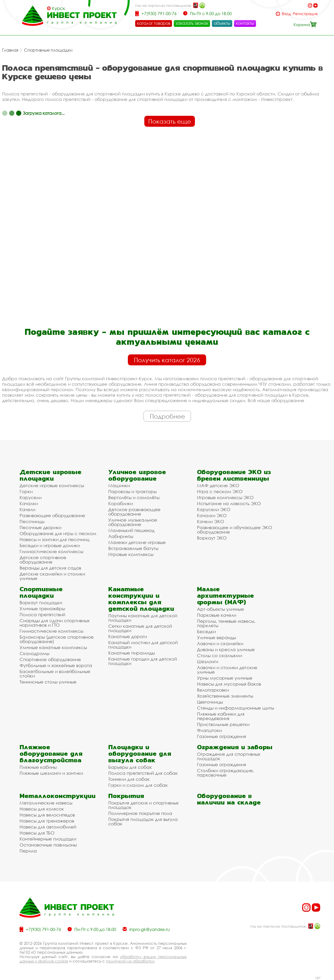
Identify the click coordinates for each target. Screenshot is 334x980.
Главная (10, 50)
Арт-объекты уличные (220, 609)
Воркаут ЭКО (212, 538)
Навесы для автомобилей (48, 827)
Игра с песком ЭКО (220, 491)
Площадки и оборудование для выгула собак (140, 754)
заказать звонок (192, 23)
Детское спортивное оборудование (43, 560)
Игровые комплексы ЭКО (225, 497)
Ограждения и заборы (235, 747)
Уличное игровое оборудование (137, 475)
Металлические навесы (46, 803)
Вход (286, 14)
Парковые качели (217, 615)
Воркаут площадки (41, 603)
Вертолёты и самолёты (134, 497)
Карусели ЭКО (214, 509)
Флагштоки (209, 730)
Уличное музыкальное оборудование (133, 522)
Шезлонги (208, 661)
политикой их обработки (130, 961)
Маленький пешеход (131, 530)
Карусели (31, 497)
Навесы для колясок (42, 809)
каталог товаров (154, 23)
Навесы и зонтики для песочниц (55, 539)
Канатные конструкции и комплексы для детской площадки (141, 599)
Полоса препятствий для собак (143, 773)
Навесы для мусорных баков (229, 684)
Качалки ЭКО (212, 515)
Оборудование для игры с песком (58, 533)
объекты (222, 23)
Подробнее (167, 416)
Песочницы (32, 521)
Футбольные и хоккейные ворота (56, 665)
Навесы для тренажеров (47, 821)
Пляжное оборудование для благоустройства (51, 754)
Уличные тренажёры (42, 609)
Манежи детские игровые (137, 542)
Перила (28, 851)
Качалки (29, 503)
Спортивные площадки (48, 50)
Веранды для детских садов (50, 568)
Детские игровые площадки (50, 475)
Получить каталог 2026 (167, 360)
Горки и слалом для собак (138, 785)
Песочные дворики (40, 527)
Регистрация (305, 14)
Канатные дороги (128, 636)
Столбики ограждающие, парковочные (226, 773)
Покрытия (126, 796)
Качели (27, 509)
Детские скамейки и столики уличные (52, 576)
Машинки (119, 485)
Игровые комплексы (131, 554)
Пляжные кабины (38, 767)
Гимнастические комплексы (51, 551)
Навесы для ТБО (37, 833)
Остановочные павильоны (48, 845)
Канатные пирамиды (132, 653)
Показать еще (170, 121)
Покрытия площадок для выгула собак (143, 821)
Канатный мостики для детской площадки (143, 645)
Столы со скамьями (219, 655)
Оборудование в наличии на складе (229, 799)
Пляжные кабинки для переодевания (221, 716)
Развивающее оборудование (52, 515)
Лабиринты (121, 536)
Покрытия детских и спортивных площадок (143, 805)
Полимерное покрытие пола (140, 813)
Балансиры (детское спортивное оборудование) (57, 639)
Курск (59, 8)
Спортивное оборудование (50, 659)
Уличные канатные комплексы (53, 647)
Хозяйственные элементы (225, 696)
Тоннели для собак (129, 779)
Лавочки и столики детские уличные (227, 670)
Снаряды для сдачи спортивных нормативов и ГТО (55, 623)
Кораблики (121, 503)
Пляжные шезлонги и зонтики (51, 773)
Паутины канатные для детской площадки (143, 618)
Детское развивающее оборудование (134, 512)
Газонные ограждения (222, 736)
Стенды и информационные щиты (235, 708)
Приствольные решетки (223, 724)
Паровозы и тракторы (132, 491)
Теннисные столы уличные (48, 682)
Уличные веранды (216, 637)
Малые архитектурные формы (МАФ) (225, 595)
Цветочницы (210, 702)
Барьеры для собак (130, 767)
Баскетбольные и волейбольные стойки (55, 674)
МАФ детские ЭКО (218, 485)
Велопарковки (213, 690)
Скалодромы (34, 653)
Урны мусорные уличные (225, 678)
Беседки (206, 631)
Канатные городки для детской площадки (143, 661)
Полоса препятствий (42, 615)
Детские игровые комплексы (52, 485)
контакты (245, 23)
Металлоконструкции (58, 796)
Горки (26, 491)
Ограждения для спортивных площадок (229, 756)
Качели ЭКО (211, 521)
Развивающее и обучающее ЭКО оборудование (235, 530)
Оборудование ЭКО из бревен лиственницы (234, 475)
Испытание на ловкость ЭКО (229, 503)
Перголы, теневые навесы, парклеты (226, 623)
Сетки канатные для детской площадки (140, 628)
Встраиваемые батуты (133, 548)
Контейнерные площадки (48, 839)
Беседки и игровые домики (50, 545)
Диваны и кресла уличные (226, 649)
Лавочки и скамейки (220, 643)
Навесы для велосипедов (47, 815)
